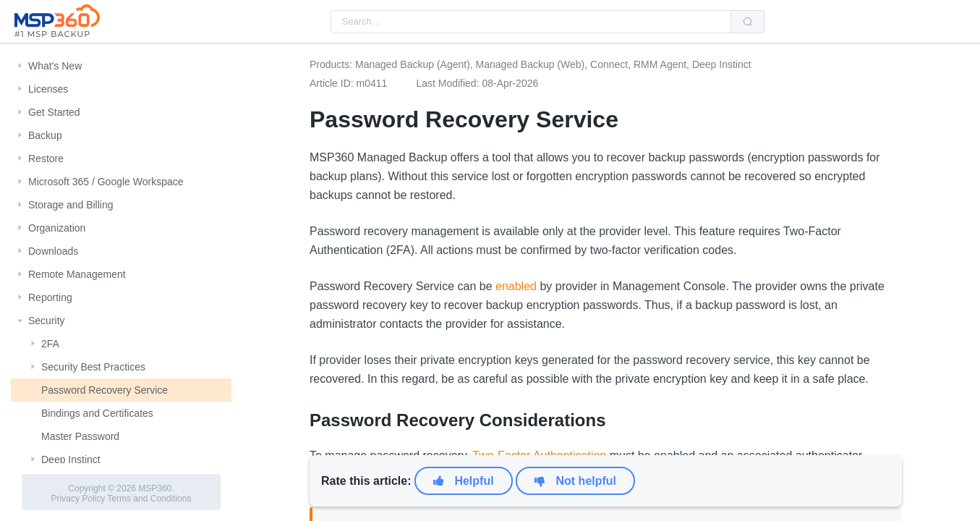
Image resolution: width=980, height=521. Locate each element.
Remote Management (77, 274)
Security (47, 321)
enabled (516, 286)
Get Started (54, 112)
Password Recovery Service (105, 390)
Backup (45, 135)
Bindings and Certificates (97, 413)
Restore (46, 158)
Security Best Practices (93, 367)
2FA (50, 344)
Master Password (80, 436)
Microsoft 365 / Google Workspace (106, 182)
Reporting (50, 297)
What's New (55, 66)
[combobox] (531, 22)
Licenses (48, 89)
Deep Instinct (71, 459)
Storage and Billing (71, 205)
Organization (57, 228)
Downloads (53, 251)
